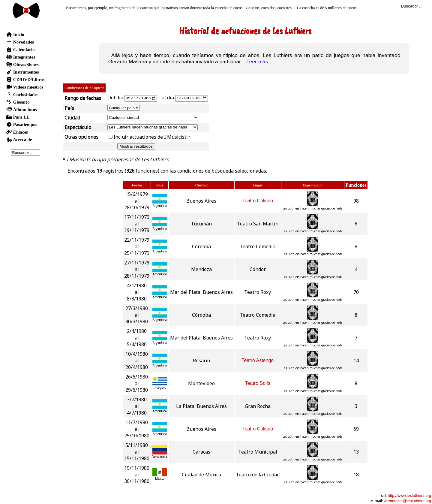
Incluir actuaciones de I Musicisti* (152, 137)
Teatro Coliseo (258, 200)
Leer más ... (259, 62)
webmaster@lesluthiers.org (407, 501)
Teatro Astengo (258, 360)
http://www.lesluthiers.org (409, 495)
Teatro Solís (258, 383)
